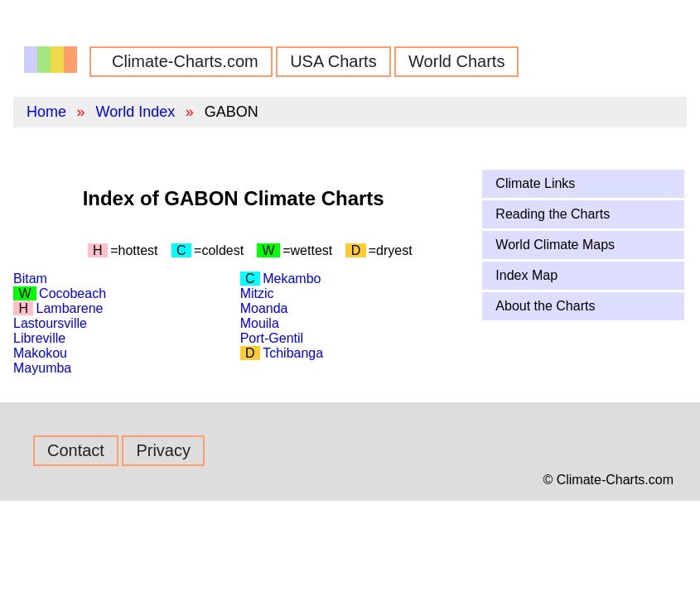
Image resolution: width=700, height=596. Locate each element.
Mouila (260, 323)
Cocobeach (72, 293)
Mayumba (42, 368)
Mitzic (257, 293)
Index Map (526, 275)
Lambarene (70, 308)
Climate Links (535, 183)
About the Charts (545, 306)
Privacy (163, 450)
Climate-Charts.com (185, 61)
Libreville (39, 338)
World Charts (456, 61)
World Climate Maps (555, 245)
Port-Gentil (272, 338)
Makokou (40, 353)
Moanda (264, 308)
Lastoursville (50, 323)
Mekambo (292, 279)
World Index (135, 112)
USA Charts (333, 61)
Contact (76, 450)
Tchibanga (293, 353)
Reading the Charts (553, 214)
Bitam (30, 279)
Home (46, 112)
